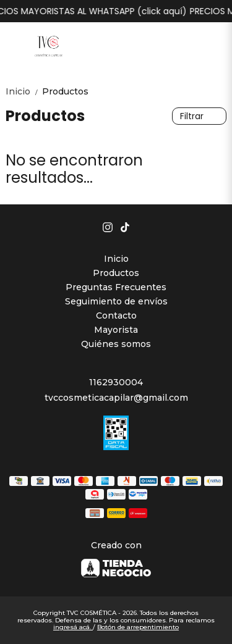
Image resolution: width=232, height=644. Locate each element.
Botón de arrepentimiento (138, 627)
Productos (65, 91)
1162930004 (116, 382)
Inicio (24, 91)
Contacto (116, 316)
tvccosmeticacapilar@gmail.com (116, 398)
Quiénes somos (116, 344)
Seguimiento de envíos (116, 301)
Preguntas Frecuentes (116, 287)
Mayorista (116, 330)
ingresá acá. (73, 627)
